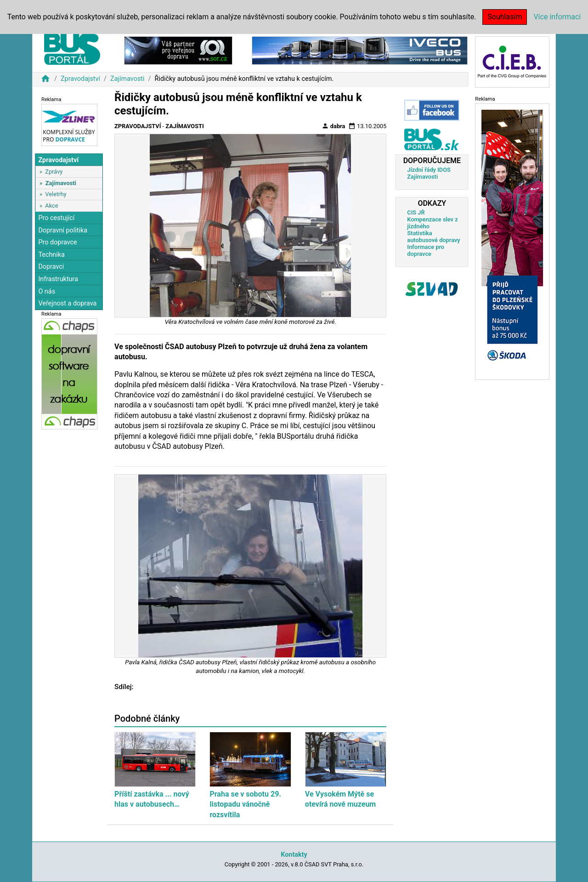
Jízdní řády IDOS (429, 170)
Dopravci (51, 267)
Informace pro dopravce (426, 250)
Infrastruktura (58, 279)
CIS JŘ (416, 212)
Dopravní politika (63, 230)
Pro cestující (56, 218)
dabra (334, 126)
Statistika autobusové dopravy (433, 237)
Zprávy (54, 172)
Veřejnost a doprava (67, 303)
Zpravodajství (80, 79)
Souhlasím (505, 17)
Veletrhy (56, 194)
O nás (47, 291)
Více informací (557, 17)
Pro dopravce (57, 242)
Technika (51, 255)
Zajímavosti (127, 79)
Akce (51, 206)
